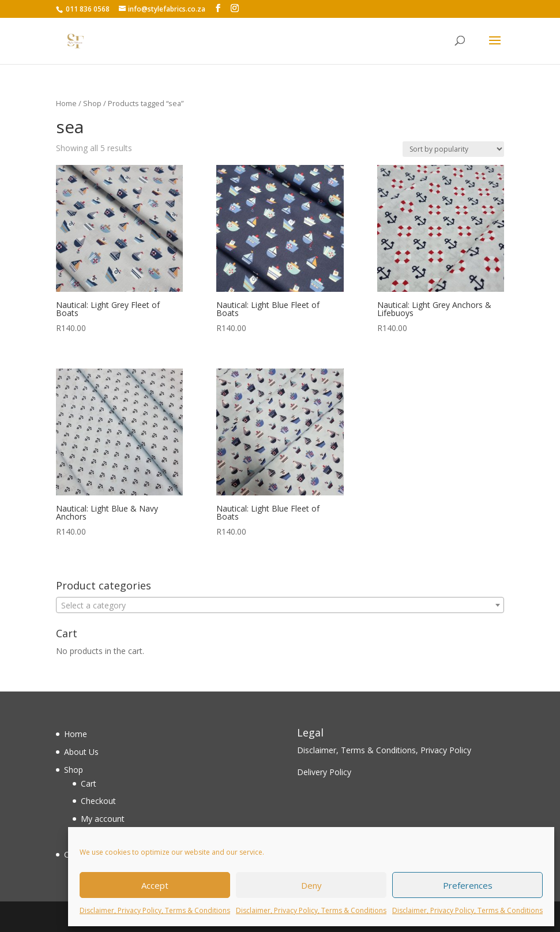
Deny (311, 885)
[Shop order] (453, 149)
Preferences (468, 885)
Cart (89, 783)
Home (66, 103)
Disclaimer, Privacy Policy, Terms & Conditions (155, 910)
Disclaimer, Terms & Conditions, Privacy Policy (384, 750)
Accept (155, 885)
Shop (92, 103)
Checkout (98, 801)
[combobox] (280, 605)
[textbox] (280, 606)
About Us (81, 752)
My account (103, 819)
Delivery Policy (324, 772)
